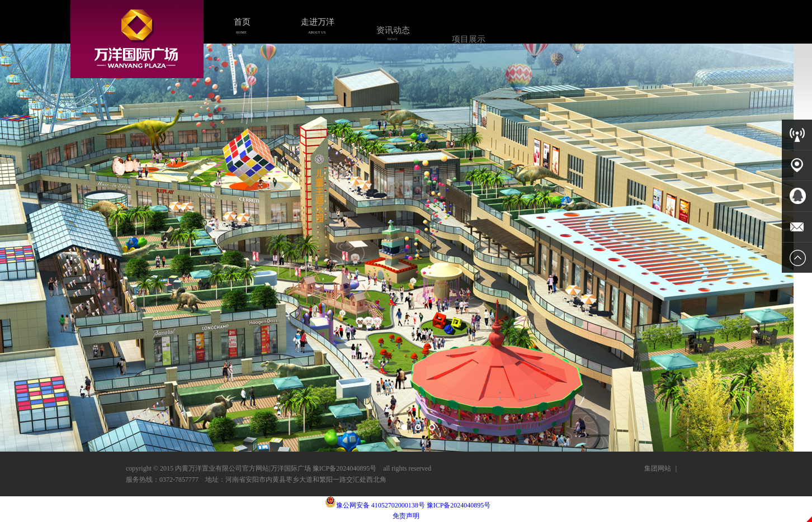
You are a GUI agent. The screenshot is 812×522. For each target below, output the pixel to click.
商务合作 (544, 55)
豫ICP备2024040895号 (459, 505)
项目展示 (468, 44)
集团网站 (658, 468)
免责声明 (406, 516)
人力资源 (619, 59)
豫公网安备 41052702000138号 (375, 505)
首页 (242, 25)
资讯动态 (393, 35)
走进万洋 (317, 26)
